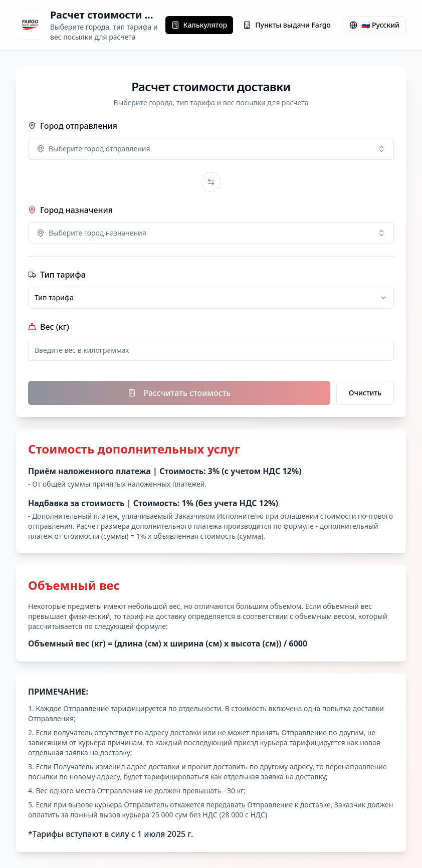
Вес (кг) (49, 327)
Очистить (365, 393)
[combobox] (211, 149)
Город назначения (70, 210)
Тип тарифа (57, 275)
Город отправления (73, 126)
